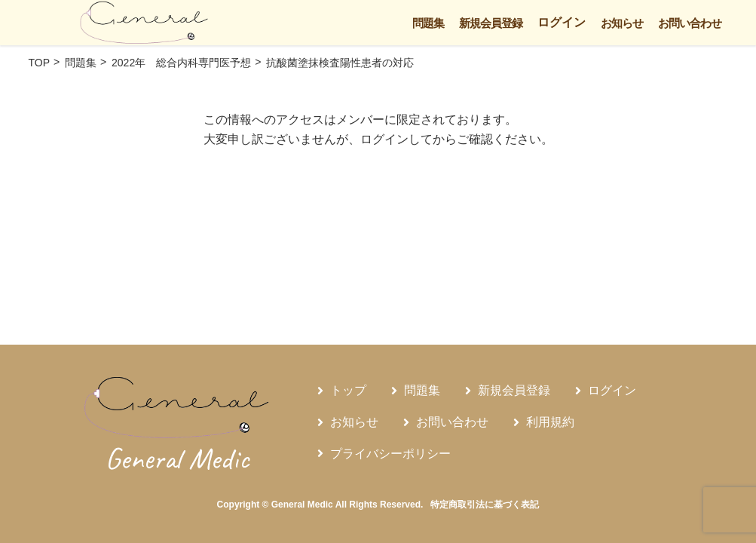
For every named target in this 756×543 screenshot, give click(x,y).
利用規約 (550, 422)
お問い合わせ (690, 23)
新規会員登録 (491, 23)
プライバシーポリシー (390, 454)
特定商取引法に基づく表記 (485, 505)
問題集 (428, 23)
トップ (348, 390)
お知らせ (622, 23)
